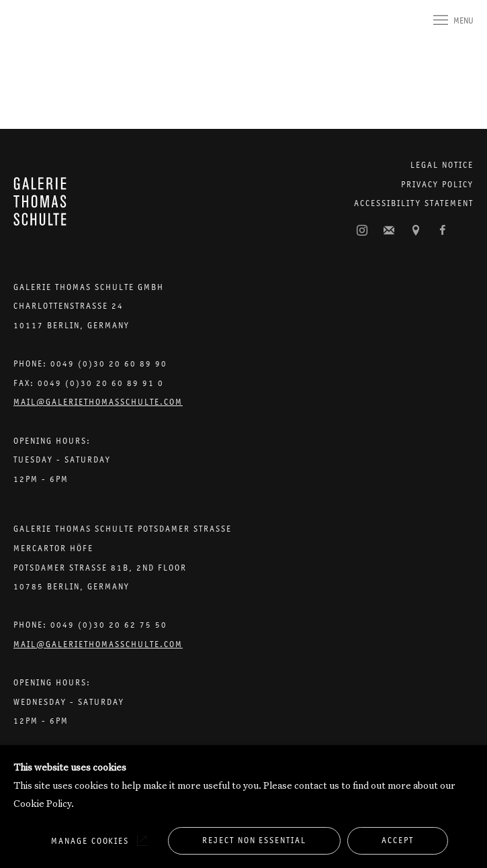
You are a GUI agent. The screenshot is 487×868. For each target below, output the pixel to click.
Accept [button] (398, 840)
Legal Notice (442, 165)
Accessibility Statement (414, 203)
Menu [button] (463, 20)
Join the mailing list (389, 231)
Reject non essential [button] (254, 840)
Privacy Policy (437, 184)
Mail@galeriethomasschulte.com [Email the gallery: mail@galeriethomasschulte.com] (98, 402)
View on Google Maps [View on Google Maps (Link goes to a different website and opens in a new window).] (416, 231)
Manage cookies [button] (90, 841)
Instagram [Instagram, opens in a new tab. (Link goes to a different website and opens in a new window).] (362, 231)
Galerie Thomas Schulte (40, 35)
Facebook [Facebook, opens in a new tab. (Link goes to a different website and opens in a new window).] (443, 231)
